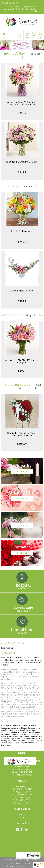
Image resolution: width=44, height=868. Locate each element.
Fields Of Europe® (22, 231)
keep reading (7, 648)
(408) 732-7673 (12, 3)
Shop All (35, 54)
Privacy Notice (29, 863)
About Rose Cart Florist (13, 643)
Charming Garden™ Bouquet (22, 162)
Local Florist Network (17, 866)
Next (40, 91)
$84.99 (22, 113)
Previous (4, 91)
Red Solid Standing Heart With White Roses (22, 434)
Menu (4, 37)
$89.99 (22, 371)
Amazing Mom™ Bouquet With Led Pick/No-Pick (22, 103)
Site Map (32, 866)
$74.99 (22, 242)
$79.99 (22, 301)
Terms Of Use (15, 863)
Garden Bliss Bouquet (22, 291)
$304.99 (22, 444)
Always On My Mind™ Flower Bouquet (22, 361)
